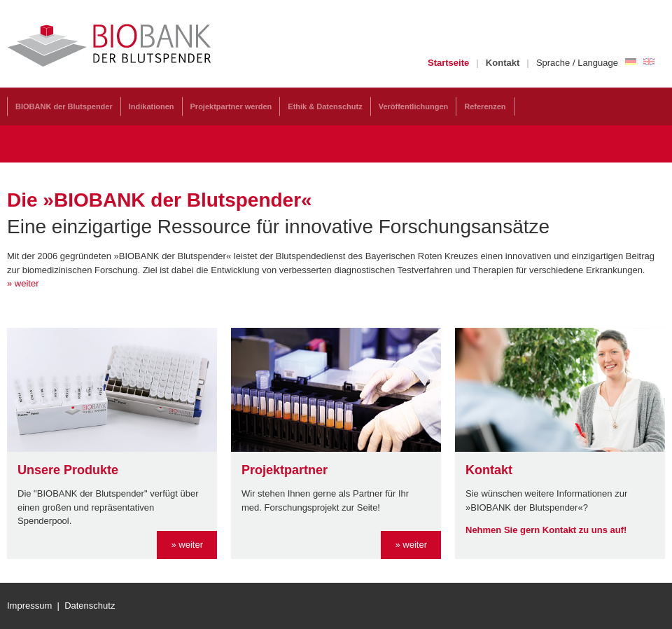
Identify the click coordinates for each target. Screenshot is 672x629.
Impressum (29, 606)
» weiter (187, 545)
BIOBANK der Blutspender (64, 106)
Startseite (448, 63)
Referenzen (485, 106)
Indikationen (152, 106)
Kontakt (503, 63)
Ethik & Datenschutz (325, 106)
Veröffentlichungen (414, 106)
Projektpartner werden (231, 106)
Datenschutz (90, 606)
